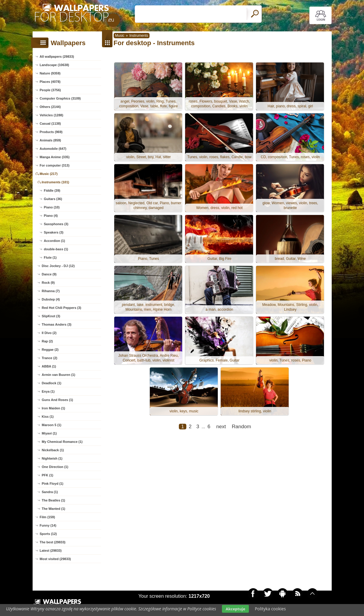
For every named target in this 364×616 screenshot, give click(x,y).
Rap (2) (47, 341)
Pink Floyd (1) (53, 484)
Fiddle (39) (52, 190)
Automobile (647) (53, 149)
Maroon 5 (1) (52, 425)
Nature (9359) (50, 73)
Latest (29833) (51, 551)
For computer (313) (55, 165)
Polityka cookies (270, 609)
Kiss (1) (48, 417)
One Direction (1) (55, 467)
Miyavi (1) (49, 433)
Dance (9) (49, 274)
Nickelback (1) (53, 450)
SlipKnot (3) (51, 316)
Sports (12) (48, 534)
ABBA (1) (49, 366)
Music (120, 36)
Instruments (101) (56, 182)
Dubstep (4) (51, 299)
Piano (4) (51, 216)
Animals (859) (51, 140)
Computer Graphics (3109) (60, 98)
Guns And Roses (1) (58, 400)
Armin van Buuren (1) (59, 375)
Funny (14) (48, 525)
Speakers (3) (54, 232)
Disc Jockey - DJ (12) (58, 266)
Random (241, 427)
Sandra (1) (50, 492)
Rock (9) (48, 283)
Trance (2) (50, 358)
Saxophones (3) (56, 224)
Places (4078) (50, 82)
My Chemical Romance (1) (62, 442)
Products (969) (51, 132)
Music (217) (49, 174)
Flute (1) (50, 257)
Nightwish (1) (52, 458)
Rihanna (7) (51, 291)
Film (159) (47, 517)
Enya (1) (48, 391)
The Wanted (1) (54, 509)
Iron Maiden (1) (54, 408)
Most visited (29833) (55, 559)
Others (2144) (50, 107)
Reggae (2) (50, 350)
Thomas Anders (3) (57, 324)
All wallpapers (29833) (57, 57)
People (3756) (50, 90)
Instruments (139, 36)
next (221, 427)
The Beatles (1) (54, 500)
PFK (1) (48, 475)
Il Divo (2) (49, 333)
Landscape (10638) (54, 65)
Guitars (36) (53, 199)
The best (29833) (53, 542)
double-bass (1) (56, 249)
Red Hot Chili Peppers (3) (62, 308)
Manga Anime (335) (55, 157)
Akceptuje (235, 609)
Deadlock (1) (52, 383)
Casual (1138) (50, 123)
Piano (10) (52, 207)
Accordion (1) (55, 241)
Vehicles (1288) (52, 115)
